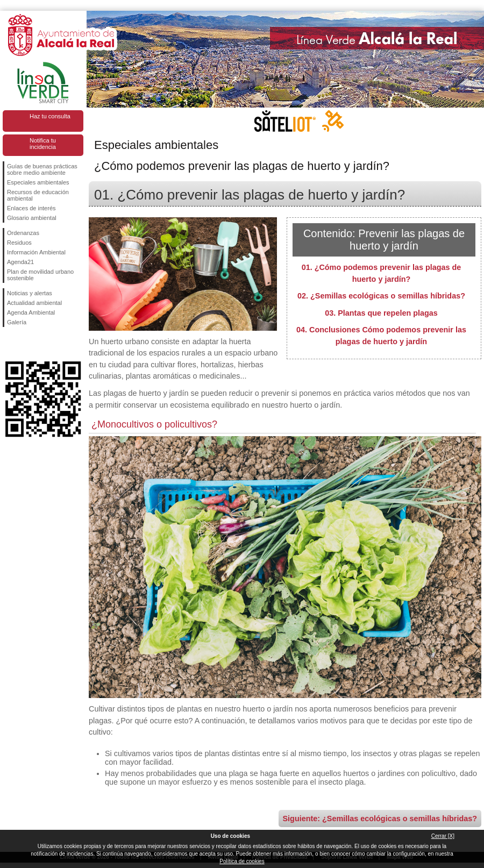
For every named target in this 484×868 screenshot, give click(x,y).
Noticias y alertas (30, 293)
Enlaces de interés (31, 208)
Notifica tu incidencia (43, 144)
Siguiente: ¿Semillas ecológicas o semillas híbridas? (380, 819)
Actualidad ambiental (34, 303)
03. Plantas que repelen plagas (381, 313)
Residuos (19, 243)
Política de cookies (242, 861)
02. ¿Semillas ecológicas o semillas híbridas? (381, 296)
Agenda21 (20, 262)
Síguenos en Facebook (9, 344)
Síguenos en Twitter (27, 344)
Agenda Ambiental (31, 312)
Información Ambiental (36, 252)
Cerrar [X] (443, 836)
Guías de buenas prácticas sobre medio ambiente (42, 169)
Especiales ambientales (38, 182)
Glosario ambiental (32, 218)
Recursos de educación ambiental (38, 195)
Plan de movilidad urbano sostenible (40, 275)
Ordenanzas (23, 233)
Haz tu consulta (50, 116)
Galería (17, 322)
